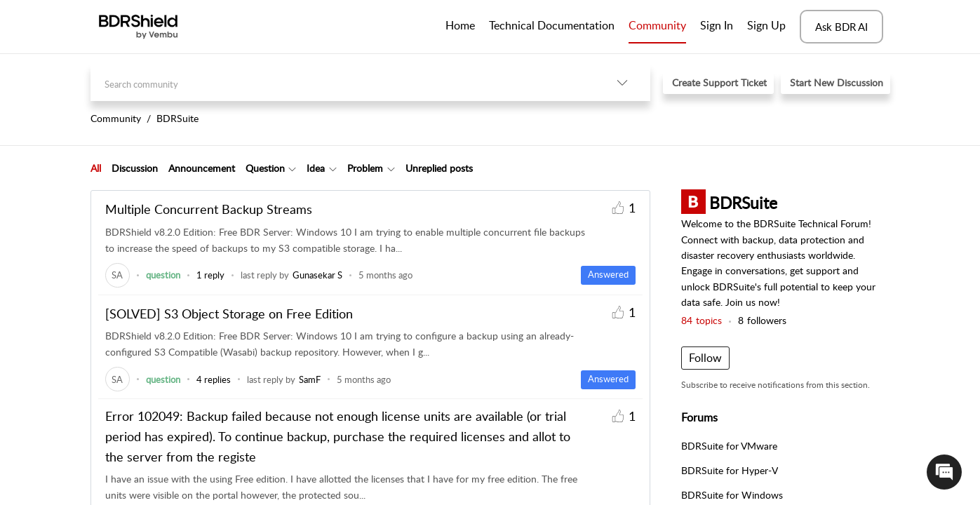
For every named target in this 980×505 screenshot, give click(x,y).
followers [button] (762, 320)
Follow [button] (705, 358)
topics (702, 320)
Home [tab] (460, 25)
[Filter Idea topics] (333, 168)
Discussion (135, 168)
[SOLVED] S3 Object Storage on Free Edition (229, 314)
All (96, 168)
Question (265, 168)
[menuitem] (717, 27)
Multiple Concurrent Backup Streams (209, 209)
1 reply (210, 275)
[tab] (96, 168)
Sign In (717, 25)
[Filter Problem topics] (391, 168)
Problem (365, 168)
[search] (342, 82)
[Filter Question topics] (292, 168)
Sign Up (766, 25)
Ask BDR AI (841, 27)
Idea (316, 168)
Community (657, 25)
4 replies (214, 379)
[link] (118, 275)
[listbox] (622, 82)
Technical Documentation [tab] (552, 25)
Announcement (202, 168)
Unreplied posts (439, 168)
